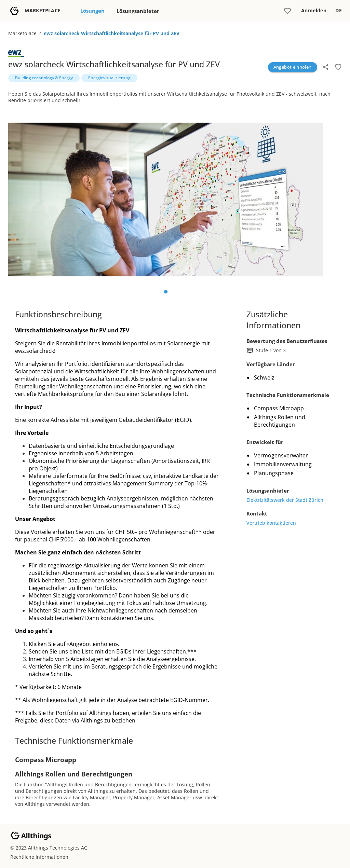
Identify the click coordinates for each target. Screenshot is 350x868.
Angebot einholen (293, 67)
